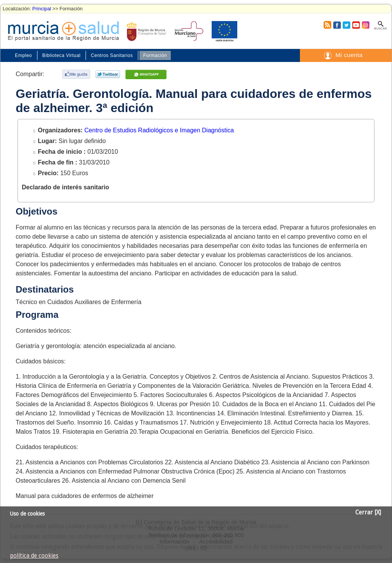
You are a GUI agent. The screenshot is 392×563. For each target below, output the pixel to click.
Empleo (23, 55)
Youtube (356, 25)
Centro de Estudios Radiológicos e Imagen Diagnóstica (159, 130)
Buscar (380, 28)
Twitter (346, 25)
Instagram (365, 25)
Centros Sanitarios (112, 55)
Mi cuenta (349, 55)
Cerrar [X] (368, 513)
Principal (42, 9)
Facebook (336, 25)
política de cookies (34, 556)
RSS (327, 25)
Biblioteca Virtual (62, 55)
